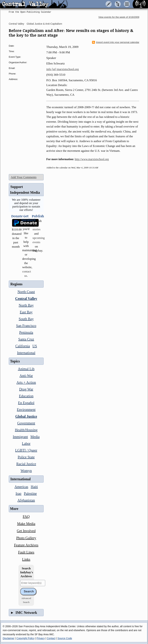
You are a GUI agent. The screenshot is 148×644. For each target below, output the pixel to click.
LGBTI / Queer (26, 450)
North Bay (26, 305)
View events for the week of (119, 17)
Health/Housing (26, 430)
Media (35, 437)
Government (26, 423)
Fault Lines (26, 552)
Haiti (34, 487)
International (26, 353)
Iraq (18, 493)
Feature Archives (26, 545)
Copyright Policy (25, 638)
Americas (21, 487)
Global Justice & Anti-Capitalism (44, 24)
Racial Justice (26, 464)
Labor (26, 443)
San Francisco (26, 326)
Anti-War (26, 376)
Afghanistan (26, 500)
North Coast (26, 292)
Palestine (30, 493)
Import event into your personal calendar (116, 42)
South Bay (26, 319)
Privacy (41, 638)
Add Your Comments (24, 177)
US (35, 346)
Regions (16, 284)
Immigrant (20, 437)
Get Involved (26, 531)
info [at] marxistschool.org (62, 69)
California (23, 346)
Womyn (26, 471)
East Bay (26, 312)
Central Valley (16, 24)
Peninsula (26, 332)
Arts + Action (26, 382)
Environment (26, 410)
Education (26, 396)
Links (26, 559)
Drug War (26, 389)
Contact (51, 638)
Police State (26, 457)
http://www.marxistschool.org (92, 159)
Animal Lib (26, 369)
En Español (26, 403)
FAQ (26, 517)
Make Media (26, 524)
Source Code (65, 638)
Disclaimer (8, 638)
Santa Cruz (26, 339)
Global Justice (26, 416)
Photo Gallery (26, 538)
